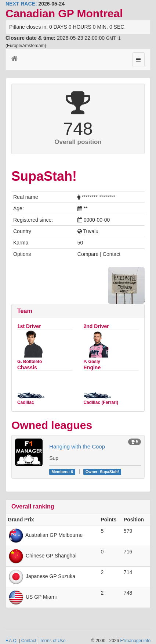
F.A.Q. (12, 641)
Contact (29, 641)
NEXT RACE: (21, 4)
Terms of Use (52, 641)
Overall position (78, 142)
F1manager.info (135, 641)
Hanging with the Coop (77, 446)
